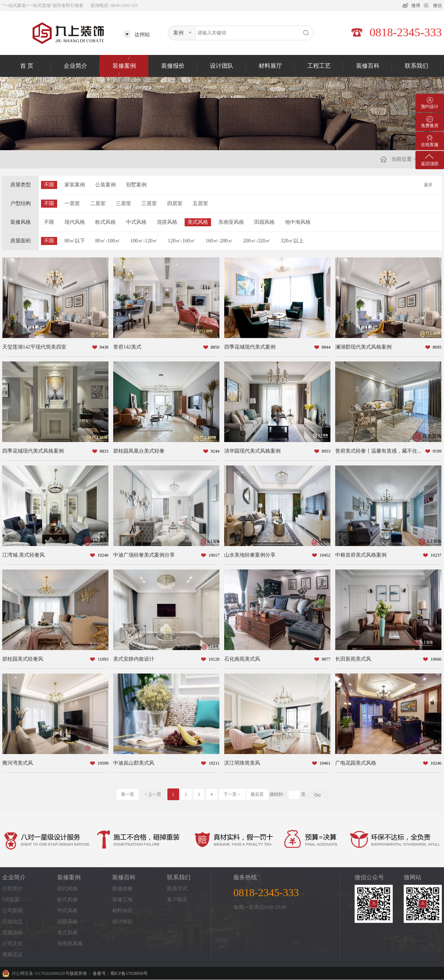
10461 (325, 763)
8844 (326, 347)
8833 (104, 451)
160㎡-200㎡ (219, 241)
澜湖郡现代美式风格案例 (363, 347)
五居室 (200, 203)
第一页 (127, 794)
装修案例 (124, 66)
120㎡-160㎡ (182, 241)
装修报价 (173, 66)
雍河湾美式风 (18, 763)
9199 (437, 451)
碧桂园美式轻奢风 (23, 659)
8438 (104, 347)
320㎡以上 (292, 241)
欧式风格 (106, 222)
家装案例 (75, 185)
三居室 (123, 203)
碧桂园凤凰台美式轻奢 (139, 451)
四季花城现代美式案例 (250, 347)
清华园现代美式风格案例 (252, 451)
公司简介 (12, 889)
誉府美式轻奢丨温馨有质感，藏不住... (378, 451)
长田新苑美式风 (353, 659)
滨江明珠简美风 (242, 763)
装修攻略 (122, 889)
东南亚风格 (231, 222)
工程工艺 (319, 66)
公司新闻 (12, 911)
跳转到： (278, 794)
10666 (436, 659)
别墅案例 (136, 185)
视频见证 (12, 955)
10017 (214, 555)
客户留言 (177, 900)
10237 (436, 555)
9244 (215, 451)
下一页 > (232, 794)
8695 (437, 347)
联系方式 (177, 889)
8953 (326, 451)
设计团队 (222, 66)
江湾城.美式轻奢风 (23, 555)
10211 (214, 763)
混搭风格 (167, 222)
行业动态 (12, 922)
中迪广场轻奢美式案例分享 (144, 555)
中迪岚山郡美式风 (134, 763)
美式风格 (198, 222)
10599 (103, 763)
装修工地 (122, 900)
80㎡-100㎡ (108, 241)
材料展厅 (270, 66)
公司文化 (12, 944)
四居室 (175, 203)
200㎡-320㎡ (257, 241)
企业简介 (75, 66)
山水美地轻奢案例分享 (250, 555)
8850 (215, 347)
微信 (437, 5)
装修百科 (368, 66)
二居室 (98, 203)
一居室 (72, 203)
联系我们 (417, 66)
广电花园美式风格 (356, 763)
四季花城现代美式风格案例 (33, 451)
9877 (326, 659)
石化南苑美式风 (242, 659)
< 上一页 (153, 794)
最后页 (257, 794)
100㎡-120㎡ (144, 241)
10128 (214, 659)
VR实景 (11, 900)
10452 (325, 555)
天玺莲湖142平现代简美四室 (34, 347)
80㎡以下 (75, 241)
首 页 (27, 66)
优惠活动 (12, 933)
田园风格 (264, 222)
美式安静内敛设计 (134, 659)
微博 (416, 5)
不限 (49, 185)
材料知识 (122, 911)
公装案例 (106, 185)
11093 (103, 659)
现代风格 (75, 222)
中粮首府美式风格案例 (361, 555)
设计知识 (122, 922)
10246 (103, 555)
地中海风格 (298, 222)
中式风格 (136, 222)
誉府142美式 (127, 347)
